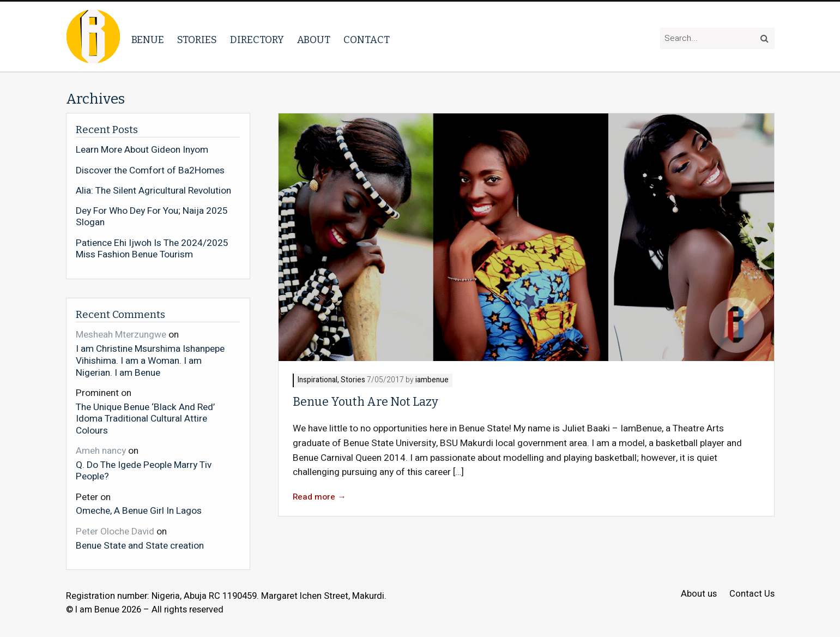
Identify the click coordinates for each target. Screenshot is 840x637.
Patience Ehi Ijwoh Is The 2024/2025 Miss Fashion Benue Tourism (152, 249)
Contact (367, 40)
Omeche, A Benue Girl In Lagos (139, 510)
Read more (319, 497)
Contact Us (752, 594)
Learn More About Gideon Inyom (142, 150)
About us (699, 594)
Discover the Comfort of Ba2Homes (150, 171)
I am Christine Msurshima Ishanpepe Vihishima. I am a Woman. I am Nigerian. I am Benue (150, 360)
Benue (148, 40)
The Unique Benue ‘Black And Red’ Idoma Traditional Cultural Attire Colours (145, 419)
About (314, 40)
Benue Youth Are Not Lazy (365, 402)
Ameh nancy (101, 451)
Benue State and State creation (140, 545)
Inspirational (318, 380)
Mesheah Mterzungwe (121, 335)
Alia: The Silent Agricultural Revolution (153, 191)
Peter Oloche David (115, 531)
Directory (257, 40)
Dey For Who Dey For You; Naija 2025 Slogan (152, 217)
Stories (197, 40)
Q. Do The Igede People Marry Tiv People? (144, 470)
